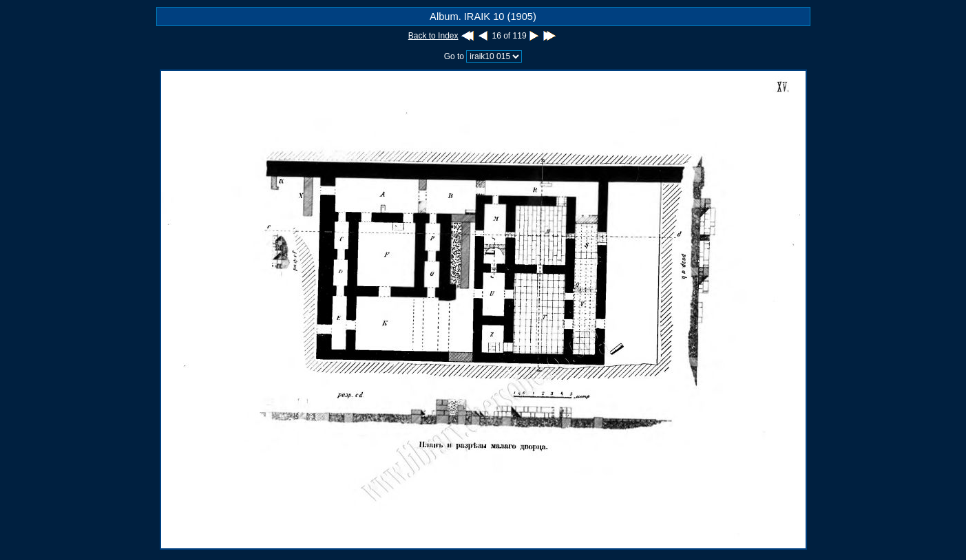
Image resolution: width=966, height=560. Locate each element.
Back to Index (433, 36)
